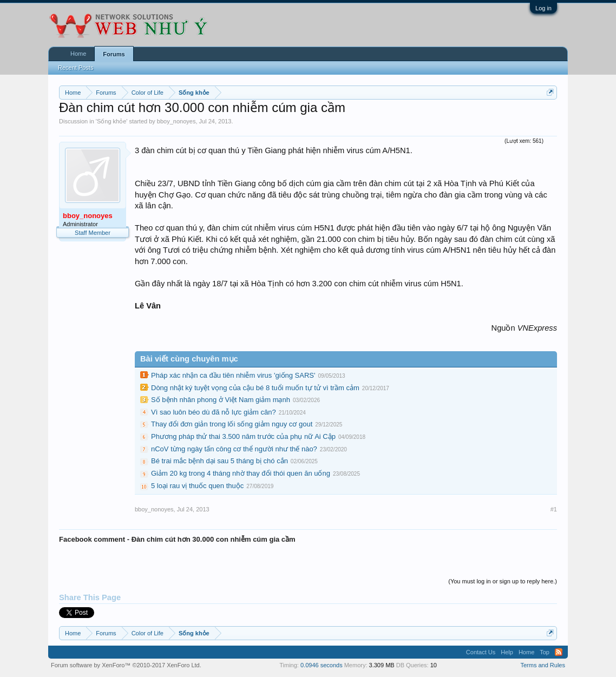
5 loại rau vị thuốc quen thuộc (197, 486)
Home (78, 54)
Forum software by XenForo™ (126, 665)
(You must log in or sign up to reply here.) (503, 581)
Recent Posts (76, 68)
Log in (543, 8)
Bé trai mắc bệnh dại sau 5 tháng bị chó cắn (219, 461)
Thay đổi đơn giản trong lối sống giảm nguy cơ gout (232, 424)
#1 (554, 509)
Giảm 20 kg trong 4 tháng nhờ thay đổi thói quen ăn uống (241, 473)
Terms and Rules (543, 665)
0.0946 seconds (322, 665)
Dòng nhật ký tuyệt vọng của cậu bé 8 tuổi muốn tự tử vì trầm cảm (255, 388)
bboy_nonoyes (176, 121)
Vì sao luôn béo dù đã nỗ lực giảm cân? (214, 412)
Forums (114, 54)
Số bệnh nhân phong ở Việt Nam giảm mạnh (221, 400)
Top (545, 652)
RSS (559, 652)
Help (507, 652)
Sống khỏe (112, 121)
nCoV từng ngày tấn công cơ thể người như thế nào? (234, 449)
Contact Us (481, 652)
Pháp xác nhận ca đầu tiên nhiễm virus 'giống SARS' (233, 375)
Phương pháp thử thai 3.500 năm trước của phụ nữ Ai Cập (243, 436)
